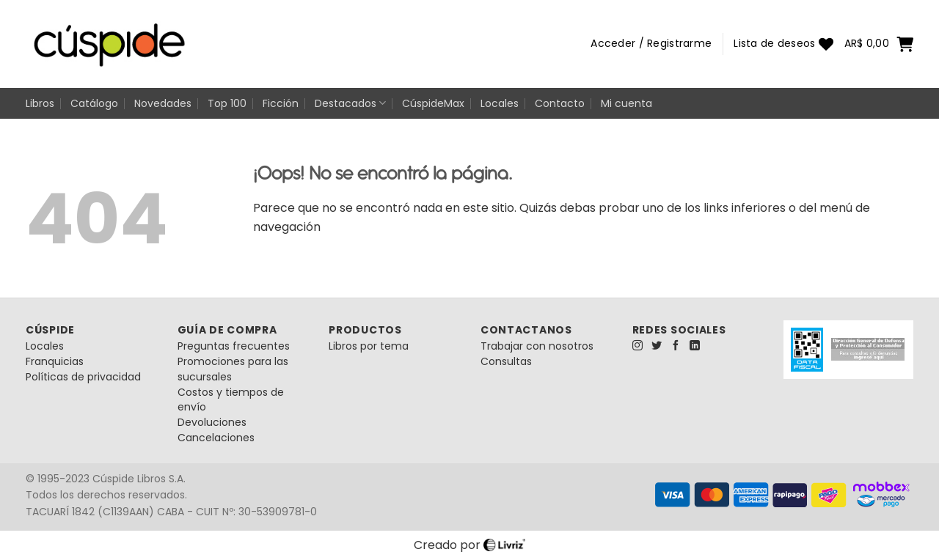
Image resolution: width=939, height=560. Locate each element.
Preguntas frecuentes (234, 346)
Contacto (560, 103)
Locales (500, 103)
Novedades (163, 103)
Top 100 (227, 103)
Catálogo (94, 103)
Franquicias (55, 361)
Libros (40, 103)
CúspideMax (433, 103)
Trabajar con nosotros (537, 346)
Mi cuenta (626, 103)
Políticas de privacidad (83, 377)
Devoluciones (212, 422)
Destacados (350, 103)
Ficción (281, 103)
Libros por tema (369, 346)
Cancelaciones (216, 438)
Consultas (506, 361)
